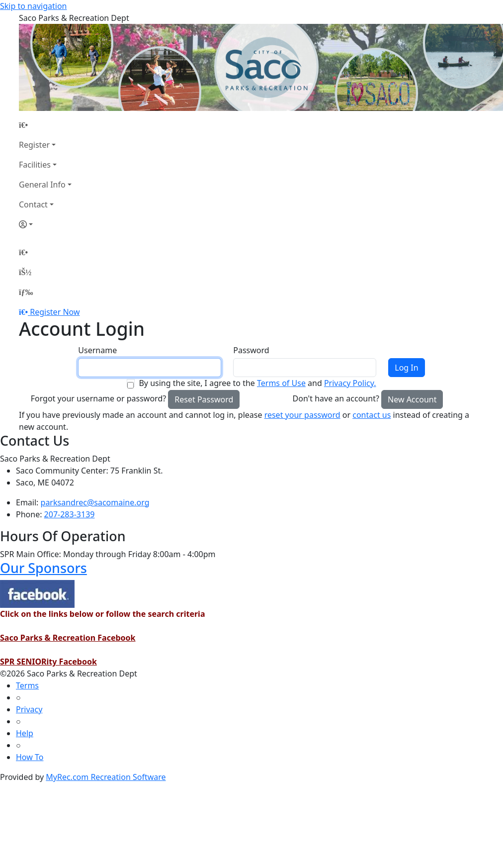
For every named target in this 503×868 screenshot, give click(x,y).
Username (97, 350)
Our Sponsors (43, 568)
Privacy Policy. (350, 383)
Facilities (35, 165)
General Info (42, 185)
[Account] (45, 224)
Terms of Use (281, 383)
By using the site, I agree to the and (257, 383)
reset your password (302, 415)
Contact (33, 204)
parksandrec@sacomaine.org (95, 502)
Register (34, 145)
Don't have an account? (336, 398)
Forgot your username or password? (99, 398)
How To (30, 757)
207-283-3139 (70, 514)
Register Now (55, 312)
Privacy (29, 709)
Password (251, 350)
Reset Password (204, 399)
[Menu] (26, 292)
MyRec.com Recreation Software (106, 777)
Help (25, 733)
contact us (372, 415)
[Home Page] (45, 125)
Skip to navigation (33, 6)
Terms (27, 685)
